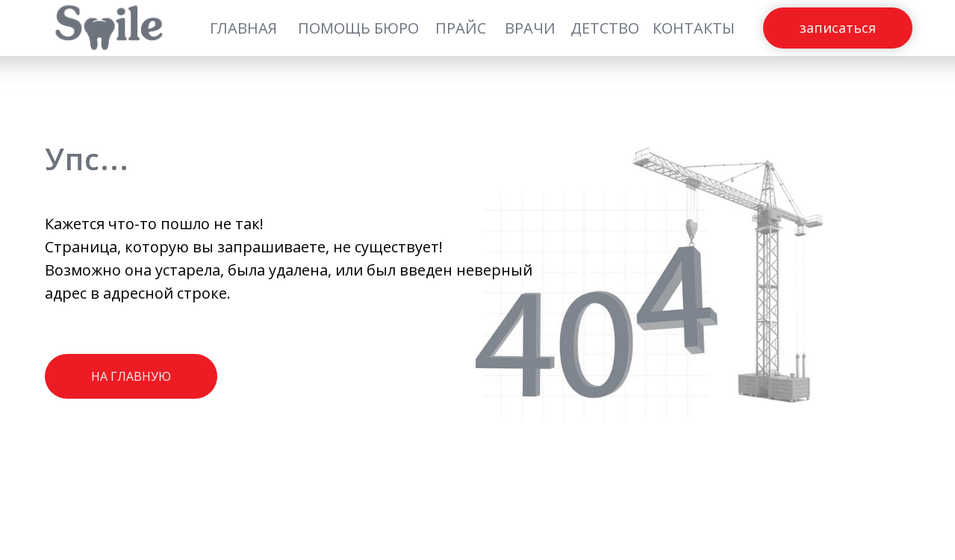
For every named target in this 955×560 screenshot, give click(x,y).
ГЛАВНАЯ (243, 28)
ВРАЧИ (530, 28)
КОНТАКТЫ (694, 28)
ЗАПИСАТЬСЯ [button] (838, 28)
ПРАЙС (461, 28)
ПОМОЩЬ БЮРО (358, 28)
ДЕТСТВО (605, 28)
